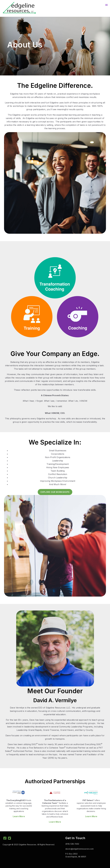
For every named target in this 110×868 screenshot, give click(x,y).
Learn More (19, 816)
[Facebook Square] (5, 839)
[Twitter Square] (9, 839)
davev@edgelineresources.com (79, 849)
